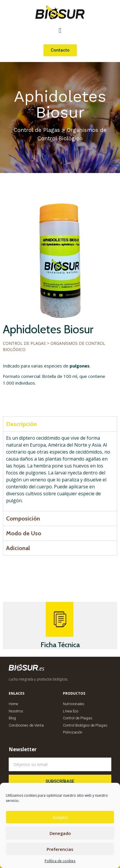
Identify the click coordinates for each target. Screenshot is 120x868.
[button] (60, 30)
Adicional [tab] (18, 548)
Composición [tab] (23, 518)
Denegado (60, 833)
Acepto (60, 817)
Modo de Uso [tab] (24, 533)
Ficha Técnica (60, 645)
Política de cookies (60, 861)
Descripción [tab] (21, 424)
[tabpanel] (60, 471)
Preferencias (60, 849)
